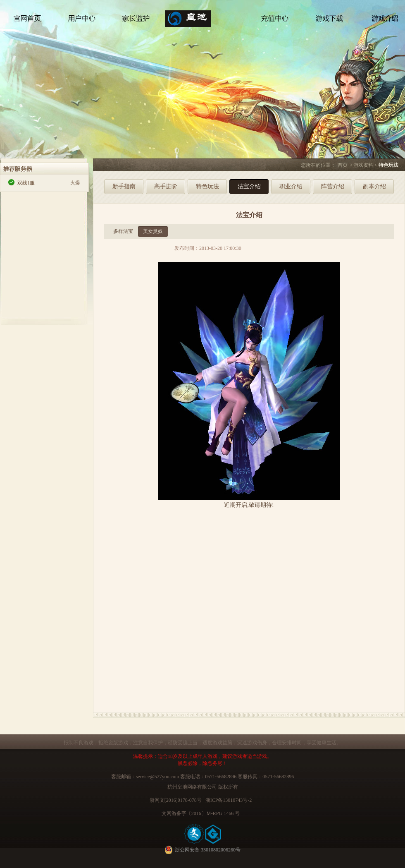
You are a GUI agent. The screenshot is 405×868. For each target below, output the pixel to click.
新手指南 (124, 186)
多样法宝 (123, 231)
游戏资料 (363, 165)
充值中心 (275, 22)
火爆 (75, 183)
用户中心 (83, 22)
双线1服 (26, 183)
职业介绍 (291, 186)
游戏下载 (322, 22)
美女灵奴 (153, 231)
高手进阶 (166, 186)
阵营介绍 (333, 186)
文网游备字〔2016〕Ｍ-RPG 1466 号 (201, 813)
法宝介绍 (249, 186)
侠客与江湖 (206, 34)
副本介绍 (374, 186)
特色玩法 (207, 186)
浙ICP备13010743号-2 (229, 800)
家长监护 (136, 22)
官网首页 (28, 22)
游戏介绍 (382, 22)
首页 (343, 165)
